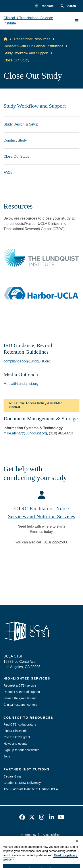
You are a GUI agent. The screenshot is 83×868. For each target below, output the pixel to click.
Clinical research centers (20, 705)
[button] (44, 6)
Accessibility (51, 835)
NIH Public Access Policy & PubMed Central (36, 405)
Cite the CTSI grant (17, 737)
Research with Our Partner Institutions (33, 46)
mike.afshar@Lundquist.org (25, 433)
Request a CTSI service (20, 685)
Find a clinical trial (16, 731)
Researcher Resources (32, 39)
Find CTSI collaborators (20, 724)
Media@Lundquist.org (21, 384)
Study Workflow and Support (26, 53)
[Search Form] (68, 6)
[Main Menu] (77, 21)
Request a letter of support (22, 692)
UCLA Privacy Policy (40, 843)
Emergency (28, 835)
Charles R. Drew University (22, 783)
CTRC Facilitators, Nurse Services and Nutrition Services (41, 512)
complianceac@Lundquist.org (27, 361)
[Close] (77, 849)
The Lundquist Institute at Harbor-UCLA (31, 789)
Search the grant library (20, 698)
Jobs (7, 756)
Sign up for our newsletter (21, 750)
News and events (15, 744)
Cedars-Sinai (13, 776)
